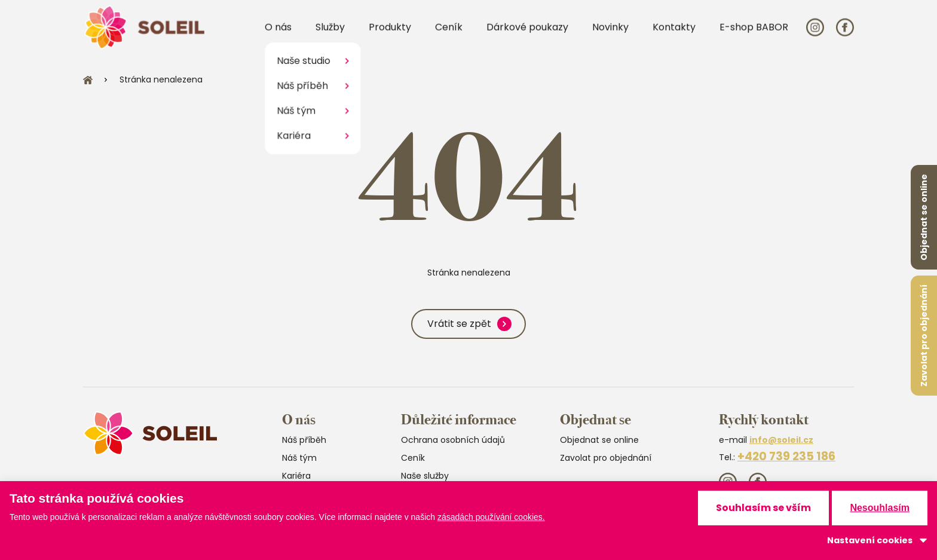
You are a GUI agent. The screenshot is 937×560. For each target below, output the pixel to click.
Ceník (449, 35)
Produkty (390, 35)
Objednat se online (924, 217)
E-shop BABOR (754, 35)
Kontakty (674, 35)
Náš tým (299, 458)
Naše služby (425, 476)
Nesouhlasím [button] (880, 508)
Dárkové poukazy (527, 35)
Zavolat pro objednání (924, 336)
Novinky (610, 35)
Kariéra (296, 476)
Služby (330, 35)
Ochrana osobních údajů (453, 440)
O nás (278, 35)
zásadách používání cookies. (491, 517)
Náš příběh (304, 440)
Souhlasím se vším (763, 508)
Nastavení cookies (870, 540)
